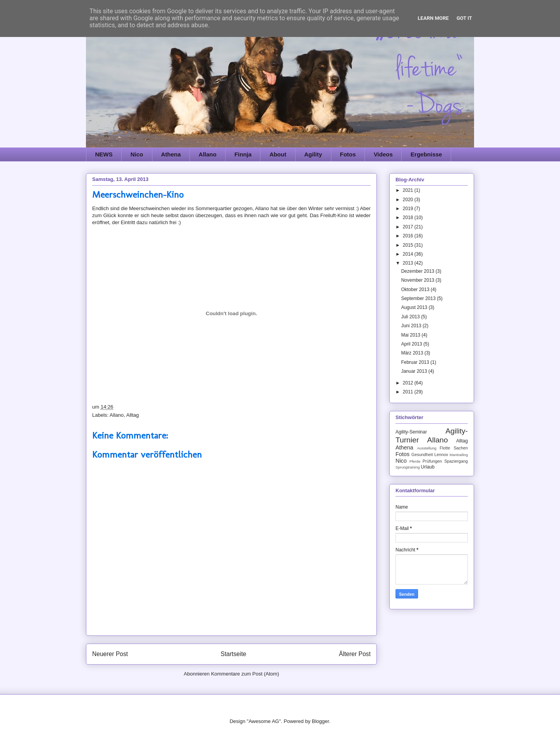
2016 (409, 236)
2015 (409, 245)
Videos (383, 154)
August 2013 (415, 307)
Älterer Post (355, 654)
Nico (137, 154)
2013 (409, 263)
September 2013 (419, 298)
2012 (409, 383)
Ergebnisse (426, 154)
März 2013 (413, 353)
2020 (409, 200)
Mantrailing (459, 455)
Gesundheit (422, 454)
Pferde (415, 461)
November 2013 (418, 280)
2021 (409, 190)
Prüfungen (432, 461)
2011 (409, 392)
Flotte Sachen (454, 448)
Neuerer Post (110, 654)
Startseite (233, 654)
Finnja (243, 154)
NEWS (104, 154)
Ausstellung (427, 448)
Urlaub (428, 467)
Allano (208, 154)
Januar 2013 (415, 371)
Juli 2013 (411, 317)
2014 (409, 254)
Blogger (320, 721)
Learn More (433, 18)
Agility (313, 154)
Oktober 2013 (416, 290)
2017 (409, 227)
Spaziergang (456, 461)
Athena (171, 154)
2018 (409, 218)
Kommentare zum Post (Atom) (245, 674)
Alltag (132, 415)
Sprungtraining (408, 467)
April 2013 (412, 344)
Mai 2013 (411, 335)
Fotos (348, 154)
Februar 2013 (416, 362)
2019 (409, 209)
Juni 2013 (412, 326)
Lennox (441, 454)
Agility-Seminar (411, 432)
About (278, 154)
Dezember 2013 (418, 271)
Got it (464, 18)
